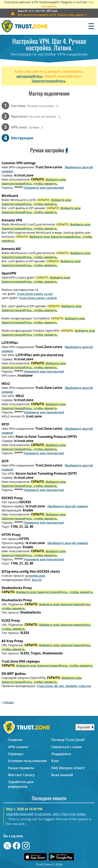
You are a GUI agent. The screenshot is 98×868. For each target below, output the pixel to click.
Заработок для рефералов (21, 784)
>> (52, 15)
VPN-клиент (18, 747)
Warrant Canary (21, 775)
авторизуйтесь (29, 76)
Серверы (16, 754)
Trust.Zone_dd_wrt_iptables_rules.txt (64, 686)
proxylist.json (35, 576)
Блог (55, 761)
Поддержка (61, 754)
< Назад (8, 702)
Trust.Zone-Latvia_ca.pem (38, 298)
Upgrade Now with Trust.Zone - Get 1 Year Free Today (46, 814)
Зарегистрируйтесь (48, 81)
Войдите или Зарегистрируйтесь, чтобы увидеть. (34, 181)
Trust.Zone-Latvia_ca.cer (35, 294)
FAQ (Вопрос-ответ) (68, 768)
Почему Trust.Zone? (68, 740)
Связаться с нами (66, 747)
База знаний (62, 775)
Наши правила (21, 768)
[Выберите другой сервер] (68, 506)
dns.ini (37, 580)
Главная (15, 740)
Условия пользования (27, 761)
